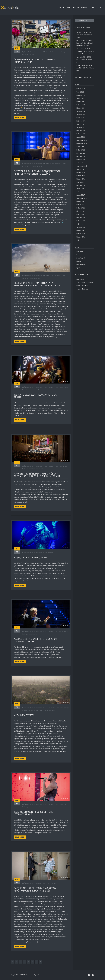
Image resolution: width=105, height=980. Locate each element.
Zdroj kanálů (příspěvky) (85, 282)
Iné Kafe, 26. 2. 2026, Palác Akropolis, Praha (35, 396)
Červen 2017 (81, 201)
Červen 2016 (81, 230)
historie (44, 710)
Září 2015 (80, 240)
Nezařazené (41, 883)
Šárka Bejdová (29, 52)
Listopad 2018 (81, 160)
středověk (40, 469)
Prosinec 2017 (81, 185)
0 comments (56, 52)
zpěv (39, 807)
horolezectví (38, 166)
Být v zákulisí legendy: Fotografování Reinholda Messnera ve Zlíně (37, 172)
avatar (61, 631)
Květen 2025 (81, 105)
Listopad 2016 (81, 221)
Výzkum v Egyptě (24, 715)
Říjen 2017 (80, 189)
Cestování (41, 52)
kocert (66, 387)
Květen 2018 (81, 172)
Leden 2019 (81, 153)
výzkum (53, 710)
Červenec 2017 (82, 198)
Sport (78, 268)
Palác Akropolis (27, 390)
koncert (29, 469)
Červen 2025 (81, 102)
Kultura (47, 52)
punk (34, 390)
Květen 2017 (81, 205)
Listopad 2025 (81, 95)
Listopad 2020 (81, 134)
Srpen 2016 (81, 227)
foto (34, 278)
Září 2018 (80, 163)
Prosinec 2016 (81, 218)
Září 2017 (80, 192)
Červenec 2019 (82, 143)
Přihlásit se (80, 279)
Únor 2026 (80, 92)
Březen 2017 (81, 211)
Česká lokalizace (82, 289)
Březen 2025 (81, 108)
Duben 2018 (81, 176)
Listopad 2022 (81, 121)
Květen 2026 (81, 89)
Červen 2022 (81, 124)
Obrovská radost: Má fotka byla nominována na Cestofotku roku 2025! (37, 284)
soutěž (38, 278)
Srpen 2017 (81, 195)
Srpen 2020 (81, 137)
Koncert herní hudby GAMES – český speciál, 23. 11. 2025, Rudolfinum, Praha (37, 475)
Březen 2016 (81, 237)
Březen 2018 (81, 179)
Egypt (39, 710)
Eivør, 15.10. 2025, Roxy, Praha (31, 558)
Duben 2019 (81, 150)
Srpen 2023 (81, 114)
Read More (20, 118)
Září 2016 (80, 224)
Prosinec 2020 (81, 131)
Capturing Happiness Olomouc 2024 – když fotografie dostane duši (36, 889)
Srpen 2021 (81, 127)
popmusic (31, 807)
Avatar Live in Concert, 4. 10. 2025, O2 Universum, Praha (35, 640)
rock (38, 390)
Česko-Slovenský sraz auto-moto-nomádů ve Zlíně (34, 61)
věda (48, 710)
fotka (31, 278)
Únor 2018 (80, 182)
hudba (61, 387)
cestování (25, 54)
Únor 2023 (80, 118)
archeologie (26, 710)
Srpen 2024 (81, 111)
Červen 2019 (81, 147)
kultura (34, 469)
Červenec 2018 (82, 166)
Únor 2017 (80, 214)
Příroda (79, 261)
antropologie (65, 708)
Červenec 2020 (82, 140)
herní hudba (63, 466)
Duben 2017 (81, 208)
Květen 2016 (81, 234)
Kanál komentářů (82, 286)
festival (31, 54)
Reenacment (81, 265)
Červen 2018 (81, 169)
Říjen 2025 (80, 98)
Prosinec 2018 (81, 156)
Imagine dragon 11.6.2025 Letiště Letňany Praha (33, 813)
